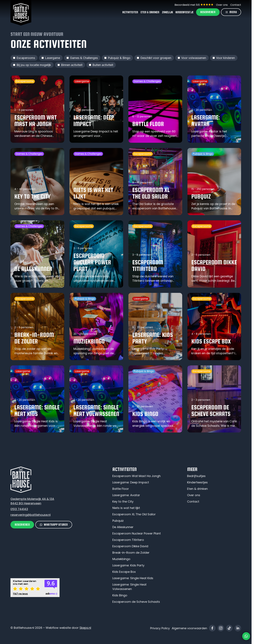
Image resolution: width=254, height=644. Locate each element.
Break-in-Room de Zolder (131, 553)
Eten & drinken (197, 489)
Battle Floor (121, 489)
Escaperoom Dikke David (130, 546)
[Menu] (231, 12)
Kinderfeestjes (197, 482)
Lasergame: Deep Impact (131, 482)
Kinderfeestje (184, 12)
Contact (236, 5)
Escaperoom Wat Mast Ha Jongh (136, 476)
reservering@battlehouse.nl (31, 515)
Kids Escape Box (124, 572)
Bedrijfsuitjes (196, 476)
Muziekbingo (121, 559)
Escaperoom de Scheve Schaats (136, 602)
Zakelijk (167, 12)
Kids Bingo (120, 595)
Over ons (222, 5)
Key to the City (123, 501)
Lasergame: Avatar (126, 495)
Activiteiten (130, 12)
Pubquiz (118, 521)
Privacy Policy (160, 628)
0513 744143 (19, 509)
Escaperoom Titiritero (128, 540)
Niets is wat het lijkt (126, 508)
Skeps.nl (85, 628)
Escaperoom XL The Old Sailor (134, 514)
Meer (192, 469)
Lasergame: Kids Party (128, 565)
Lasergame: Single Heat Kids (133, 578)
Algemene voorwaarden (189, 628)
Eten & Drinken (150, 12)
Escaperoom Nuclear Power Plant (137, 533)
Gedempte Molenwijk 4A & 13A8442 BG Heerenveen (32, 501)
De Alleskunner (123, 527)
